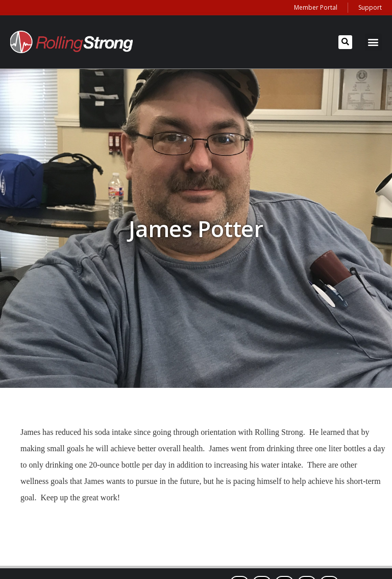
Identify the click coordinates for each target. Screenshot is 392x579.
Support (370, 7)
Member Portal (316, 7)
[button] (345, 42)
